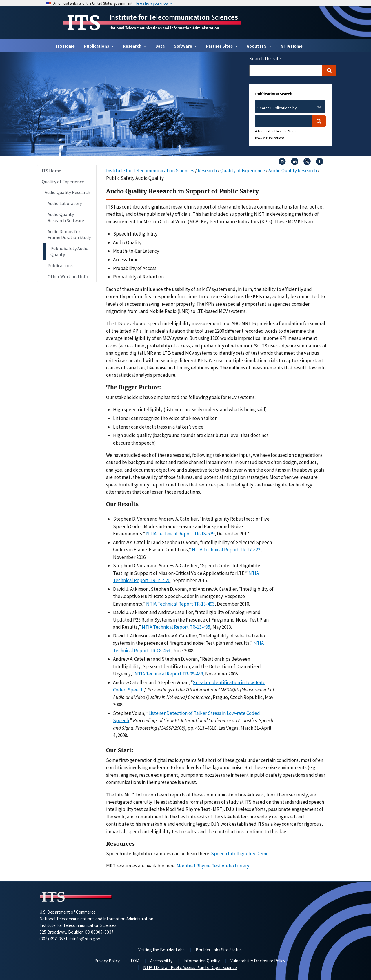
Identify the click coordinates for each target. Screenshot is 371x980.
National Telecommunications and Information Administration (164, 28)
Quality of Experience (63, 182)
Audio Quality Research (67, 192)
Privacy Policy (107, 961)
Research (207, 171)
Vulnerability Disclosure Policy (258, 961)
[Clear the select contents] (312, 107)
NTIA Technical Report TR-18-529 (180, 534)
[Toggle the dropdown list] (319, 107)
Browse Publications (270, 138)
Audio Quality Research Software (66, 217)
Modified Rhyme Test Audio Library (213, 866)
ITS (84, 23)
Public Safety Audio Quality (69, 251)
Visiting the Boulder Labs (161, 950)
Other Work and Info (68, 276)
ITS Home (65, 46)
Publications (60, 265)
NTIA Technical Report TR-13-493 (180, 604)
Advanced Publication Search (277, 131)
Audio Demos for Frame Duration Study (69, 234)
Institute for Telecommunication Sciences (174, 17)
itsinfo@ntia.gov (84, 939)
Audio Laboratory (65, 203)
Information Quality (202, 961)
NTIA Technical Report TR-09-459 (169, 674)
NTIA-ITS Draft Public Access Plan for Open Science (190, 967)
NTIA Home (292, 46)
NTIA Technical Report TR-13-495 (176, 627)
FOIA (135, 961)
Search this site (265, 59)
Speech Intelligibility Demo (240, 854)
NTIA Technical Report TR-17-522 (226, 550)
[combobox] (290, 108)
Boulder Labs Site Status (219, 950)
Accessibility (161, 961)
